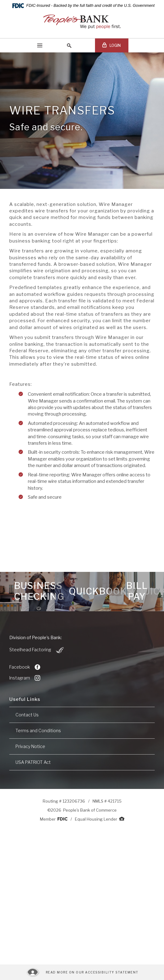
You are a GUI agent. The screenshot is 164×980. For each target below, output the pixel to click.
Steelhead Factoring (37, 650)
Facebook (25, 667)
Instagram (25, 678)
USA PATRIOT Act (33, 762)
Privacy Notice (30, 746)
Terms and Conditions (38, 731)
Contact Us (27, 715)
